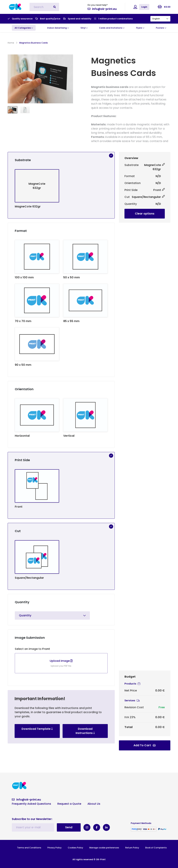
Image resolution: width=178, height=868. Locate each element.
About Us (94, 804)
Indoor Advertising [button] (58, 28)
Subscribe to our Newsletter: (32, 819)
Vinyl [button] (84, 28)
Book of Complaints (156, 848)
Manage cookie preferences (104, 848)
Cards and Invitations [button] (112, 28)
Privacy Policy (54, 848)
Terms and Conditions (29, 848)
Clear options (145, 214)
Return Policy (132, 848)
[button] (24, 28)
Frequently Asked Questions (31, 804)
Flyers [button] (140, 28)
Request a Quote (69, 804)
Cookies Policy (75, 848)
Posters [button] (161, 28)
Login (144, 7)
